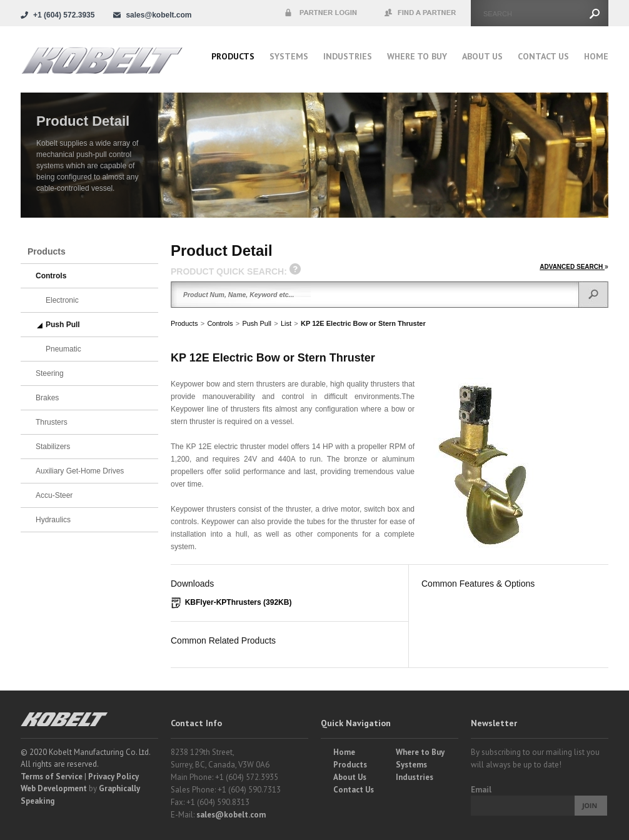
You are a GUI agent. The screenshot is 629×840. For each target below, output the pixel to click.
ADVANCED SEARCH (574, 267)
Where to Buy (420, 752)
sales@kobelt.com (231, 815)
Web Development (54, 788)
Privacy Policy (113, 777)
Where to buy (417, 56)
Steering (50, 373)
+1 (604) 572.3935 (64, 15)
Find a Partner (421, 13)
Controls (220, 323)
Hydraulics (53, 520)
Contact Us (543, 56)
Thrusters (52, 422)
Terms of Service (52, 777)
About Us (482, 56)
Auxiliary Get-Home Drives (80, 471)
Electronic (62, 300)
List (286, 323)
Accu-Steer (54, 495)
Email (481, 790)
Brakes (47, 398)
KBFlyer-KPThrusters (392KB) (239, 602)
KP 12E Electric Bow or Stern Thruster (363, 323)
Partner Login (321, 13)
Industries (348, 56)
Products (233, 56)
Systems (289, 56)
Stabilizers (53, 447)
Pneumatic (63, 349)
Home (596, 56)
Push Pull (256, 323)
